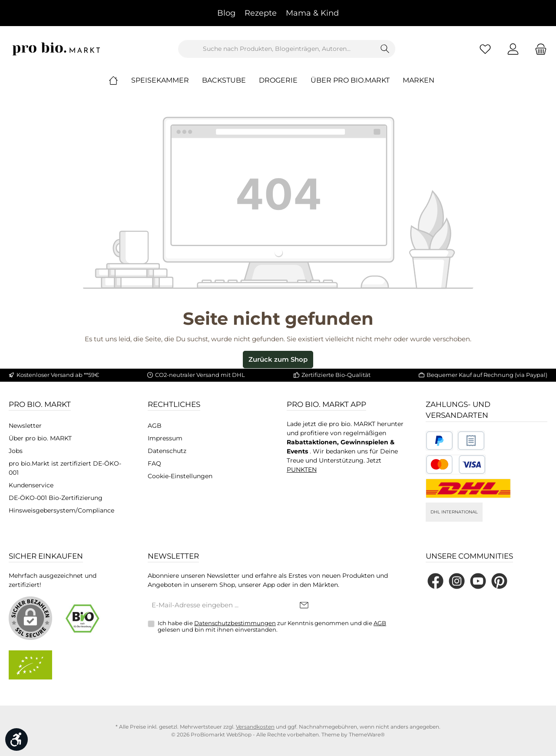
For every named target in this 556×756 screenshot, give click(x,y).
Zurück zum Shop (278, 359)
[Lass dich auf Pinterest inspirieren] (499, 581)
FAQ (154, 463)
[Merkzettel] (485, 49)
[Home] (120, 80)
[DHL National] (468, 488)
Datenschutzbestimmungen (235, 623)
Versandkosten (255, 727)
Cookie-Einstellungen (180, 476)
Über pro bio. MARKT (40, 438)
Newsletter (25, 426)
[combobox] (277, 49)
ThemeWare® (367, 734)
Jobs (16, 451)
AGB (155, 426)
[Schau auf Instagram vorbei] (457, 581)
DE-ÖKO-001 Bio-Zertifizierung (56, 498)
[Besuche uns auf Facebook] (435, 581)
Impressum (165, 438)
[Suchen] (385, 49)
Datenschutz (167, 451)
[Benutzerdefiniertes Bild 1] (439, 441)
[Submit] (304, 606)
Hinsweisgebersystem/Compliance (61, 510)
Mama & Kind (312, 13)
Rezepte (261, 13)
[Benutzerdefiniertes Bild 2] (471, 441)
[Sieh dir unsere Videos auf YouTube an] (478, 581)
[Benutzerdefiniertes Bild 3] (456, 465)
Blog (226, 13)
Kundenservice (31, 485)
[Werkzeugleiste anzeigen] (17, 739)
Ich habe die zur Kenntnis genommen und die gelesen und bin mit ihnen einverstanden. (272, 626)
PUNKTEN (302, 470)
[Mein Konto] (513, 49)
